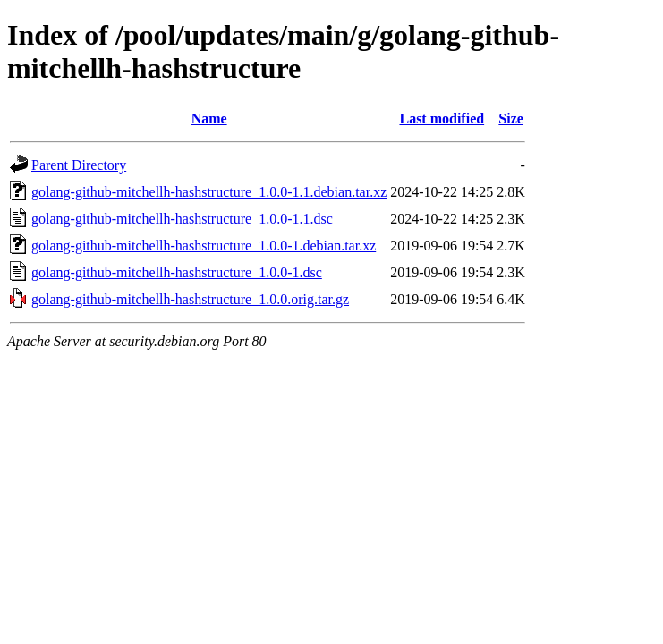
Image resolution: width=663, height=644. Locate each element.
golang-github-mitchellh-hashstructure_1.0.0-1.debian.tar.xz (204, 246)
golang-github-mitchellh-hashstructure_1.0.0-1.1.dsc (182, 219)
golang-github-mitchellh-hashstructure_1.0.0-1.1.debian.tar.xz (209, 192)
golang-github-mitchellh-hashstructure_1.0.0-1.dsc (177, 272)
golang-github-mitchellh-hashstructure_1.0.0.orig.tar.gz (190, 299)
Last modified (442, 119)
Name (209, 119)
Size (511, 119)
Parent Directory (79, 165)
